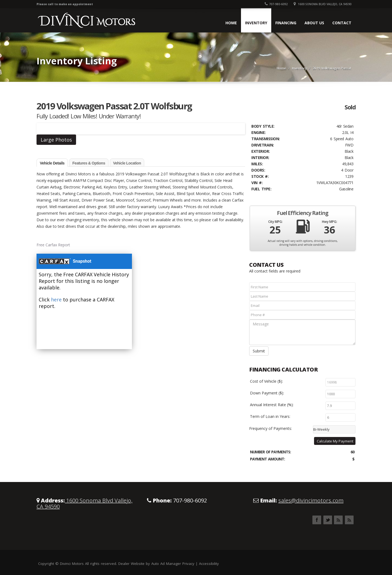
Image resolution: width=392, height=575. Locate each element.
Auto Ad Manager (166, 564)
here (56, 300)
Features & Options (89, 163)
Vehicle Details (52, 163)
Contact (342, 23)
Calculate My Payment (335, 441)
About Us (314, 23)
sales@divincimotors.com (311, 500)
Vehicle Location (127, 163)
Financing (286, 23)
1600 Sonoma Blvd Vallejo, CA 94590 (322, 4)
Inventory (256, 23)
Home (231, 23)
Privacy (188, 564)
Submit (259, 351)
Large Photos (56, 140)
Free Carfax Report (53, 245)
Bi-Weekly (321, 429)
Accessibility (209, 564)
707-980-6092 (276, 4)
